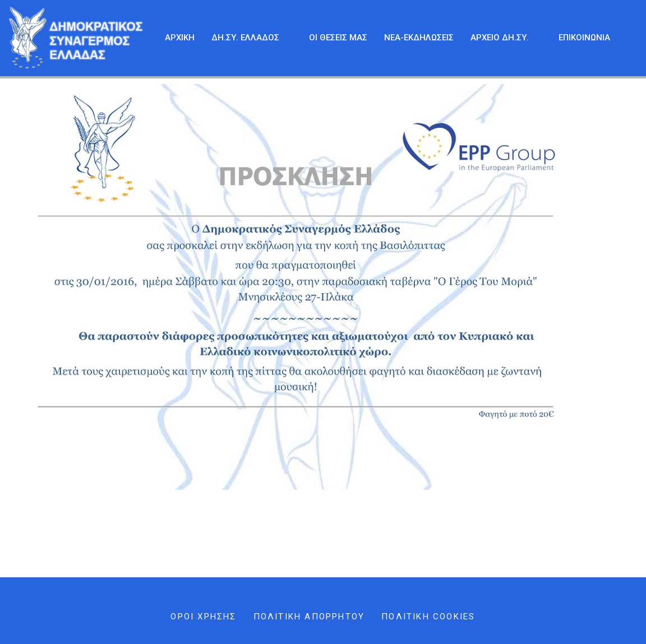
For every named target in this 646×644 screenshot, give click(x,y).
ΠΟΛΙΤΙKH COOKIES (428, 617)
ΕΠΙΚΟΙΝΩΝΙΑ (584, 38)
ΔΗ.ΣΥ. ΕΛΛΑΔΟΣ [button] (250, 38)
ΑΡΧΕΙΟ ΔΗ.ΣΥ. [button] (504, 38)
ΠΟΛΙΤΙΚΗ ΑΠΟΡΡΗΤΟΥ (309, 617)
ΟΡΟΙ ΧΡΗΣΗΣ (203, 617)
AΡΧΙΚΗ (180, 38)
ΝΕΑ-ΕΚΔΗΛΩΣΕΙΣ (419, 38)
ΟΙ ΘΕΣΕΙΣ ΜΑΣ (338, 38)
